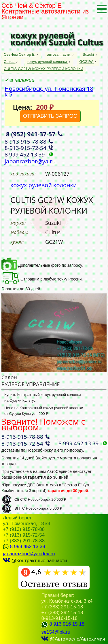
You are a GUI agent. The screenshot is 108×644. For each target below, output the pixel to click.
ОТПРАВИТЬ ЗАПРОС (50, 116)
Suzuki (89, 54)
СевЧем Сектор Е (20, 54)
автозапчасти (59, 54)
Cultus (10, 62)
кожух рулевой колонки (47, 62)
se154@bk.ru (56, 632)
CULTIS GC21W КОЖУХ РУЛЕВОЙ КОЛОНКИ (43, 69)
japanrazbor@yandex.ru (29, 554)
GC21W (86, 62)
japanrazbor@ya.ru (30, 161)
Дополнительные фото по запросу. (42, 265)
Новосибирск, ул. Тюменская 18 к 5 (49, 91)
